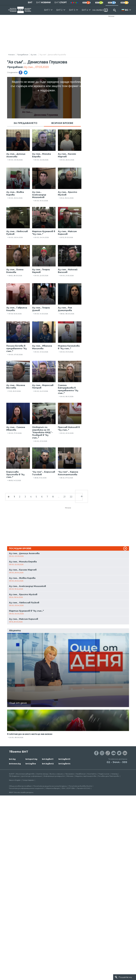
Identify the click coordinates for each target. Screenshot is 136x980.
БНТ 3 (72, 10)
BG (127, 10)
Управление (81, 774)
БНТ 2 (59, 10)
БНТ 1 (47, 10)
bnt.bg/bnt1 (48, 759)
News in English (15, 780)
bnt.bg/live (31, 764)
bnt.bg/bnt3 (64, 759)
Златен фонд (42, 774)
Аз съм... (34, 55)
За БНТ (12, 774)
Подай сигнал (104, 774)
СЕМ (63, 788)
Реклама (111, 16)
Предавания (23, 55)
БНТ (30, 2)
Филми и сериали (57, 774)
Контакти (92, 774)
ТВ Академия (14, 776)
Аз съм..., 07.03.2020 (36, 67)
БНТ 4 (85, 10)
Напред (114, 774)
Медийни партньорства (86, 776)
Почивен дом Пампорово (109, 776)
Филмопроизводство (25, 774)
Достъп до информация (32, 776)
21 (65, 497)
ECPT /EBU (71, 788)
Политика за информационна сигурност (26, 788)
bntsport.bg (31, 759)
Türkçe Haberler (28, 780)
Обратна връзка (53, 788)
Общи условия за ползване (20, 786)
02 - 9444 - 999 (117, 762)
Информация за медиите (54, 776)
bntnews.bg (15, 764)
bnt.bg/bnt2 (48, 764)
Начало (11, 55)
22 (71, 497)
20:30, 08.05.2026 (16, 737)
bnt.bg (12, 759)
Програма (70, 774)
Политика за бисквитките (80, 786)
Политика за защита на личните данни (50, 786)
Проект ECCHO (84, 788)
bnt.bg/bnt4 (65, 764)
